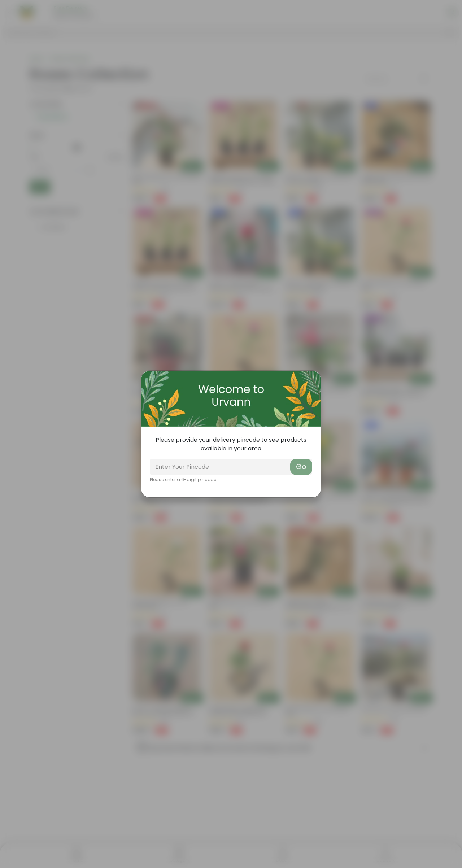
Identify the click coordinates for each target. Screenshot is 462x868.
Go (301, 467)
